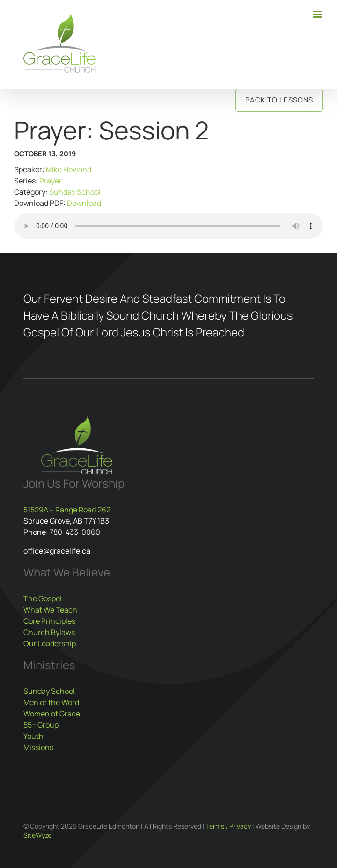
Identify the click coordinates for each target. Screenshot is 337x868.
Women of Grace (52, 714)
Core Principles (49, 621)
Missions (38, 747)
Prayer (51, 181)
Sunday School (75, 192)
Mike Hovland (69, 169)
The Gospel (43, 598)
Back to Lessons (279, 100)
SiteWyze (37, 835)
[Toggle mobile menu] (318, 14)
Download (84, 203)
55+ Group (41, 725)
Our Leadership (50, 643)
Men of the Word (51, 702)
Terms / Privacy (228, 826)
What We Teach (50, 610)
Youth (33, 736)
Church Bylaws (49, 632)
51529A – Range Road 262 (67, 510)
